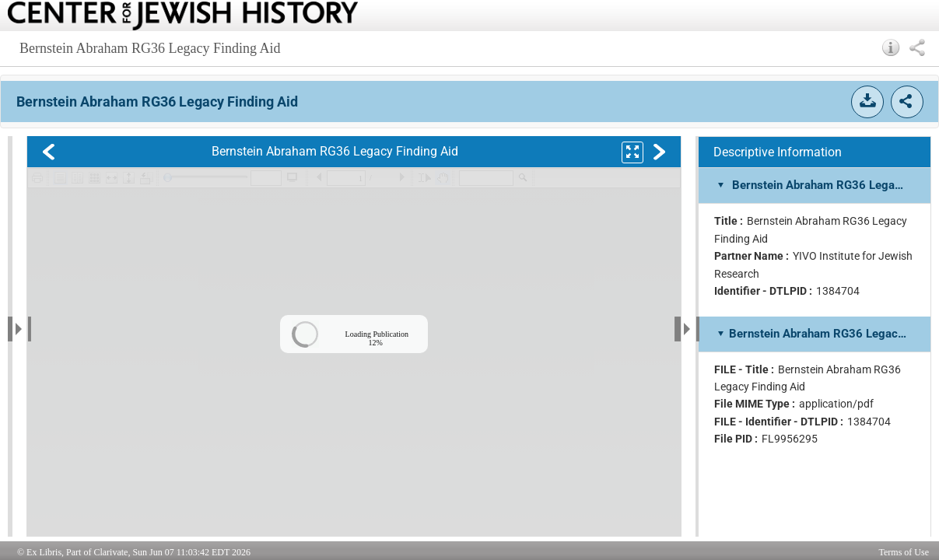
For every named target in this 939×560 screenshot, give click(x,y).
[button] (891, 47)
